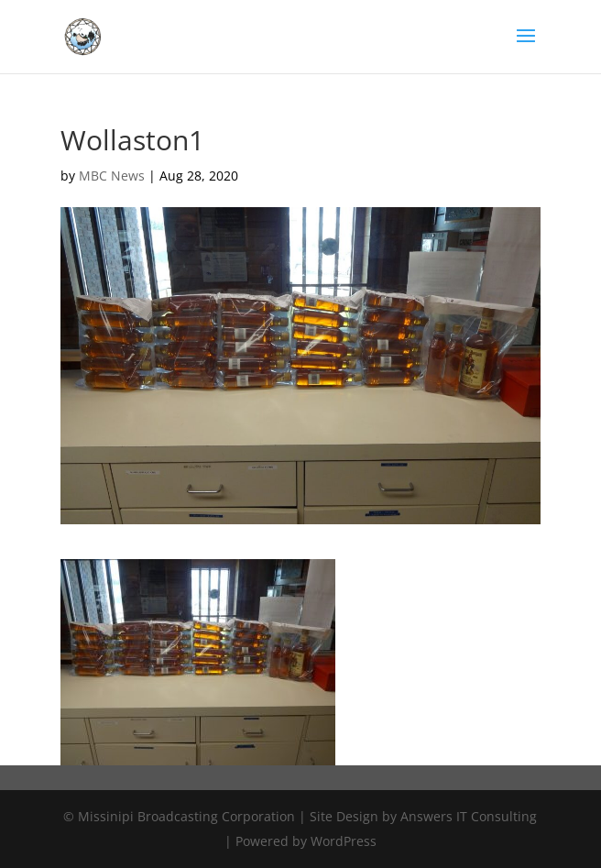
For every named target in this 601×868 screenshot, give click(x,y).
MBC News (112, 176)
